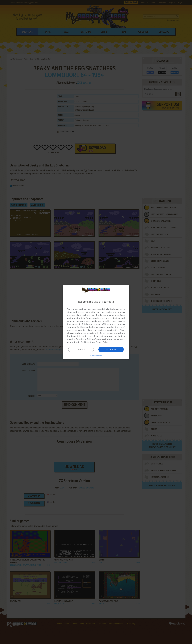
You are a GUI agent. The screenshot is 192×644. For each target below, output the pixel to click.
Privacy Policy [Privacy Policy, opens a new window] (102, 342)
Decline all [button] (81, 349)
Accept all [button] (111, 349)
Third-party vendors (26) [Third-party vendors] (94, 324)
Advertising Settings (85, 339)
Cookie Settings (88, 342)
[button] (96, 356)
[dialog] (96, 322)
